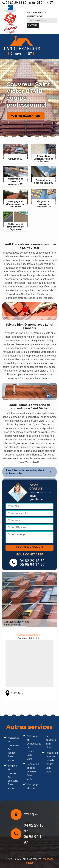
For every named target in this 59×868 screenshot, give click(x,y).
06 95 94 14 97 (41, 3)
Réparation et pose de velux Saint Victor (31, 772)
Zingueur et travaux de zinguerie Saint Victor (13, 777)
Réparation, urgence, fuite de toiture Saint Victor (50, 762)
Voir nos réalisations (26, 116)
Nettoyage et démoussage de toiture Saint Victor (31, 747)
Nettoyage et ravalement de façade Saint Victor (13, 749)
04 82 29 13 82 (14, 3)
